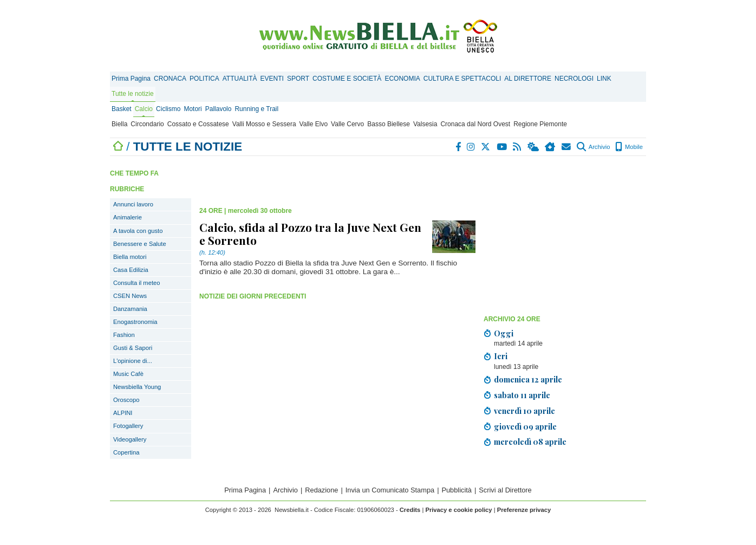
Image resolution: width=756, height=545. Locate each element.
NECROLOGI (574, 79)
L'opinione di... (133, 361)
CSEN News (130, 296)
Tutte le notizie (133, 94)
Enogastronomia (135, 322)
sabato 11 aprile (522, 395)
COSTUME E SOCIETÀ (347, 79)
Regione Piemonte (540, 124)
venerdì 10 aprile (524, 411)
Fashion (124, 335)
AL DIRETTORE (528, 79)
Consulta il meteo (136, 283)
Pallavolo (219, 109)
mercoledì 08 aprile (530, 442)
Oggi (504, 333)
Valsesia (425, 124)
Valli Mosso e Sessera (264, 124)
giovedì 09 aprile (525, 426)
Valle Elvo (314, 124)
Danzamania (130, 309)
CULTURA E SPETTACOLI (462, 79)
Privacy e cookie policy (458, 510)
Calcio (144, 109)
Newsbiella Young (137, 387)
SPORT (298, 79)
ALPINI (123, 413)
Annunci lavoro (133, 204)
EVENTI (272, 79)
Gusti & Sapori (133, 348)
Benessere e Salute (140, 244)
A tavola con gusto (138, 231)
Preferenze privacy (524, 510)
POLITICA (204, 79)
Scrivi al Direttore (505, 490)
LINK (604, 79)
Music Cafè (128, 374)
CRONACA (170, 79)
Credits (410, 510)
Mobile (629, 147)
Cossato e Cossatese (198, 124)
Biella (119, 124)
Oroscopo (126, 400)
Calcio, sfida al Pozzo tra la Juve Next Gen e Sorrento (310, 233)
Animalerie (128, 217)
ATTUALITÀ (240, 79)
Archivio (593, 147)
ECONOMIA (402, 79)
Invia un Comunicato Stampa (390, 490)
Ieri (501, 356)
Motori (193, 109)
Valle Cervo (347, 124)
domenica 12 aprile (528, 379)
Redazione (321, 490)
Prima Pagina (131, 79)
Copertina (126, 452)
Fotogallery (128, 426)
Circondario (147, 124)
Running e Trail (256, 109)
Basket (122, 109)
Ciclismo (168, 109)
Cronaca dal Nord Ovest (475, 124)
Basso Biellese (389, 124)
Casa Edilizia (131, 270)
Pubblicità (457, 490)
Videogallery (130, 439)
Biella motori (130, 257)
